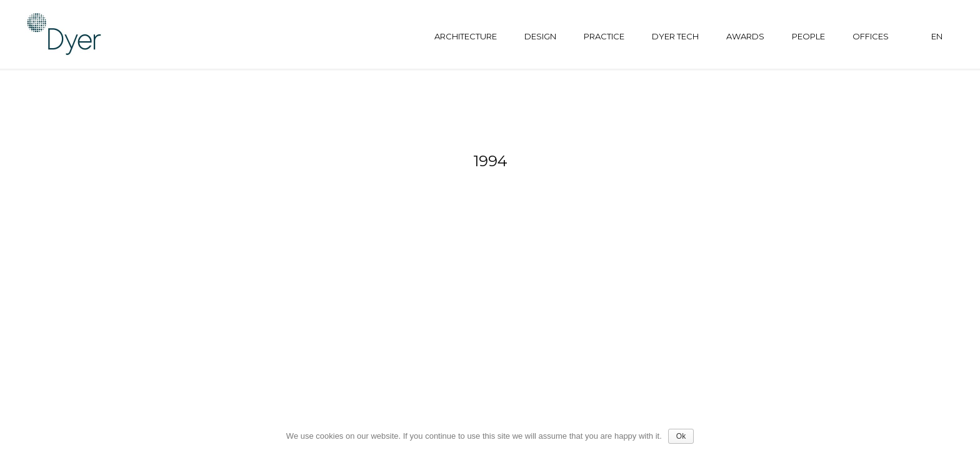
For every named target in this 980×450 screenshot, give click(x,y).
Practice (604, 36)
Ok (681, 436)
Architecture (466, 36)
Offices (871, 36)
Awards (745, 36)
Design (540, 36)
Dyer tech (675, 36)
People (808, 36)
